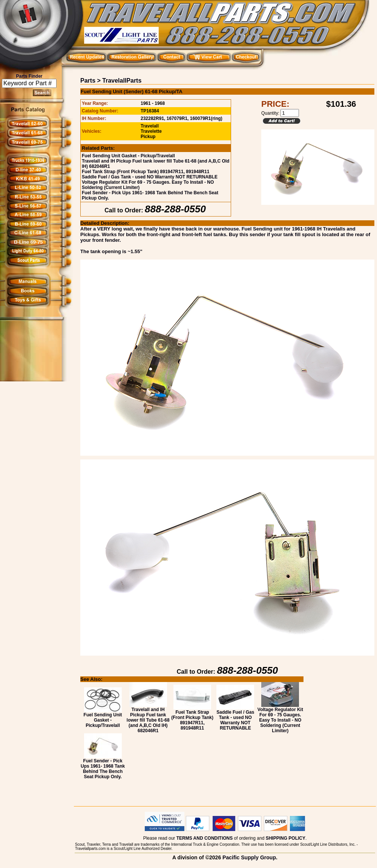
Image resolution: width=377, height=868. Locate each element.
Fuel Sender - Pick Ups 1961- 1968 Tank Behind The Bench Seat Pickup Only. (103, 767)
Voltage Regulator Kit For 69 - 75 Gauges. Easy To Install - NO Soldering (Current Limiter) (280, 718)
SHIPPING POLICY (286, 838)
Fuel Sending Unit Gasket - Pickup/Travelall (128, 156)
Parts (88, 81)
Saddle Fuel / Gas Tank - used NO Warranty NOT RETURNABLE (150, 177)
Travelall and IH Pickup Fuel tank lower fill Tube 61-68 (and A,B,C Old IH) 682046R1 (148, 718)
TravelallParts (122, 81)
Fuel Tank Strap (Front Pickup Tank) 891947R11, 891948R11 (146, 172)
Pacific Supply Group (249, 857)
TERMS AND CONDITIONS (205, 838)
